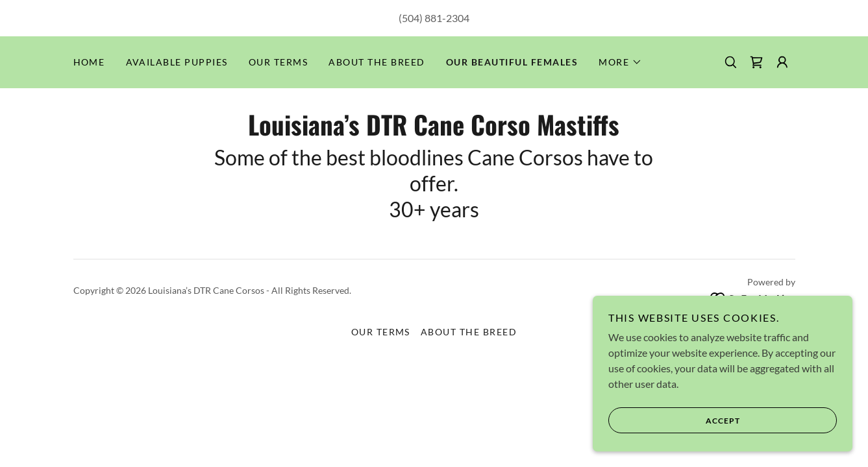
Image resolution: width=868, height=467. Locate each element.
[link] (756, 62)
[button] (620, 62)
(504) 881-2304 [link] (434, 18)
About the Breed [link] (377, 62)
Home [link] (89, 62)
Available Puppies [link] (177, 62)
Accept (674, 420)
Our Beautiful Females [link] (512, 62)
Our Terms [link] (278, 62)
